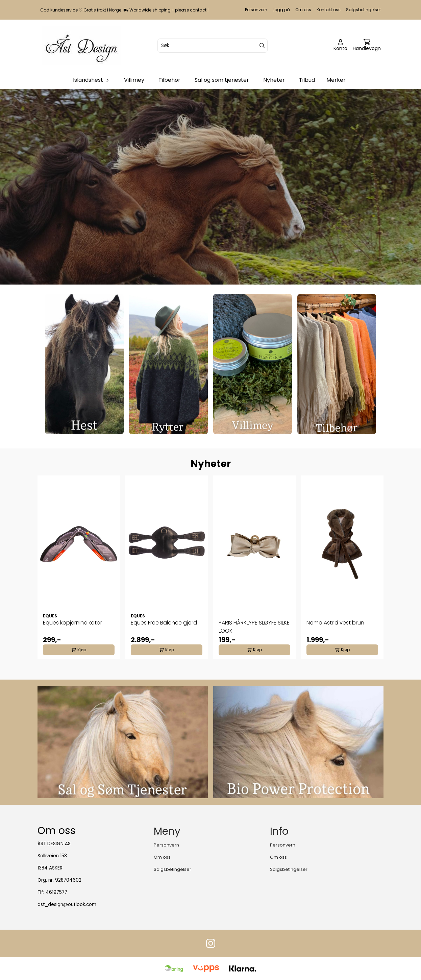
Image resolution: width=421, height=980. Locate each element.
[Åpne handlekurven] (367, 46)
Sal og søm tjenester (222, 80)
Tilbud (307, 80)
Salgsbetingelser (363, 10)
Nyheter (274, 80)
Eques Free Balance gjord (164, 623)
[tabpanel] (79, 567)
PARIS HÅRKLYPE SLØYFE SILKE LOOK (254, 627)
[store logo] (81, 45)
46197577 (56, 892)
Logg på (281, 10)
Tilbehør (169, 80)
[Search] (262, 46)
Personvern (256, 10)
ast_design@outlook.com (67, 904)
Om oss (303, 10)
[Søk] (213, 46)
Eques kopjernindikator (72, 623)
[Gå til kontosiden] (340, 46)
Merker (336, 80)
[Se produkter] (84, 364)
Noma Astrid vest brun (335, 623)
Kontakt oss (329, 10)
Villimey (134, 80)
